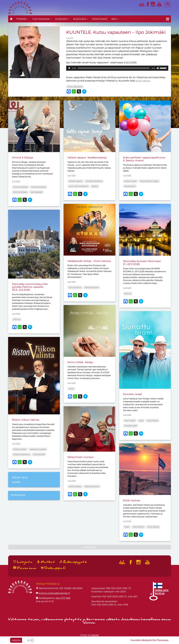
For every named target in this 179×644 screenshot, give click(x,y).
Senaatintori (130, 186)
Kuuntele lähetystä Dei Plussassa (150, 640)
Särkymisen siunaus (81, 457)
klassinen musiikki (38, 449)
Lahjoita (16, 640)
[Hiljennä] (158, 68)
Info (115, 19)
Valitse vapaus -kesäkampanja (87, 157)
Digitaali (95, 635)
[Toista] (69, 68)
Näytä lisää (89, 547)
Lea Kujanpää (36, 192)
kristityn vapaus (76, 181)
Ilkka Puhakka (75, 486)
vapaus (95, 186)
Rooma (128, 294)
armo (71, 389)
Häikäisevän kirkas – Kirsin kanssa (89, 261)
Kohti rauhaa (131, 500)
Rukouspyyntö (73, 562)
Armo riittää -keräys (80, 362)
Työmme (22, 19)
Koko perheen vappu (149, 181)
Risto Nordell (39, 454)
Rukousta (81, 19)
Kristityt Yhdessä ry (94, 181)
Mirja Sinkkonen (92, 486)
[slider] (114, 68)
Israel (141, 421)
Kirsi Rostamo (75, 287)
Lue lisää (16, 181)
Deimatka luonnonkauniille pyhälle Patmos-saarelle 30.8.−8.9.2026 (30, 287)
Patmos (17, 319)
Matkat (46, 562)
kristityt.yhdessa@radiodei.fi (54, 593)
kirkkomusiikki (20, 449)
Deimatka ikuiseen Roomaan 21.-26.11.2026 (142, 262)
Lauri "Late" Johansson (78, 186)
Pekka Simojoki (92, 287)
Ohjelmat (62, 19)
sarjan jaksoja (143, 81)
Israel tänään (138, 527)
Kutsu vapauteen (75, 87)
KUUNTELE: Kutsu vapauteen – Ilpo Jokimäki (116, 32)
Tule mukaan (42, 19)
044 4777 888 (63, 598)
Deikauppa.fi (53, 568)
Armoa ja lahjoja (38, 187)
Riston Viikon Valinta (26, 420)
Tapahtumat (100, 19)
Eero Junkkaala (20, 192)
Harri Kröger (130, 421)
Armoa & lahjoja (22, 157)
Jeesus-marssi (130, 181)
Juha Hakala (153, 421)
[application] (117, 68)
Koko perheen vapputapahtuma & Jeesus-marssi (144, 159)
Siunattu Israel (132, 394)
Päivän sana (25, 568)
